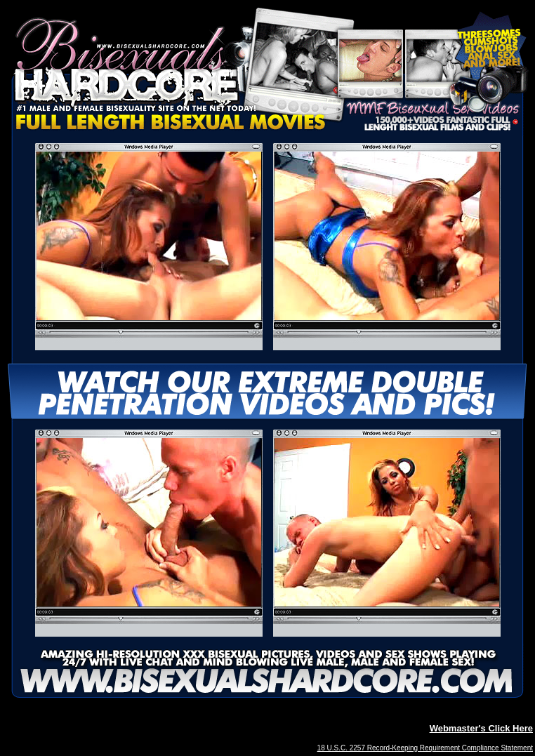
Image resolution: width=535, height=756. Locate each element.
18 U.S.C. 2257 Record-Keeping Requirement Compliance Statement (425, 748)
